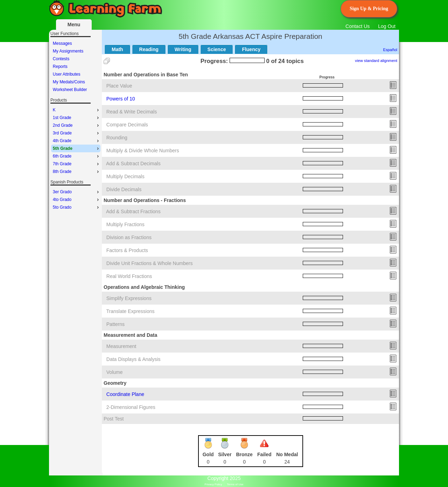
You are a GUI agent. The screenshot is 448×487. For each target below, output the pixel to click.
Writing (183, 49)
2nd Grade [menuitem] (77, 125)
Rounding (117, 138)
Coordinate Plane (125, 394)
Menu (74, 25)
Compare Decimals (127, 125)
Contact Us (358, 26)
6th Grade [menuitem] (77, 156)
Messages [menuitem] (62, 43)
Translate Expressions (131, 311)
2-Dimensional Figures (131, 407)
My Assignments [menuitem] (68, 51)
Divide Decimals (124, 189)
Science (217, 49)
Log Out (387, 26)
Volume (115, 372)
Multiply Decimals (125, 176)
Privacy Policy (213, 484)
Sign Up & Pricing (369, 9)
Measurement (121, 346)
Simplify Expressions (129, 298)
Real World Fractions (129, 276)
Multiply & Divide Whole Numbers (143, 151)
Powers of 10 (121, 99)
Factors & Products (127, 250)
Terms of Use (235, 484)
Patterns (115, 324)
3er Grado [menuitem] (77, 192)
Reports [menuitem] (60, 67)
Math (117, 49)
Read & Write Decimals (132, 112)
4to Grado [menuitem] (77, 200)
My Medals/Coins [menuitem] (69, 82)
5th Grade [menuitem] (77, 148)
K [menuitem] (77, 110)
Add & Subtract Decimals (133, 164)
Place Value (119, 86)
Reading (149, 49)
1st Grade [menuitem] (77, 118)
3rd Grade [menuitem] (77, 133)
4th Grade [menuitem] (77, 141)
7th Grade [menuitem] (77, 164)
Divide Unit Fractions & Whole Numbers (150, 263)
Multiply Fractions (125, 224)
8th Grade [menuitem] (77, 172)
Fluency (251, 49)
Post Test (114, 419)
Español (390, 50)
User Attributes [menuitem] (67, 74)
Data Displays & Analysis (134, 359)
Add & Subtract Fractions (133, 211)
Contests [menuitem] (61, 59)
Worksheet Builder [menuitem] (70, 90)
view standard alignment (376, 61)
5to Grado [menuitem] (77, 207)
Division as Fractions (129, 237)
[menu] (76, 67)
